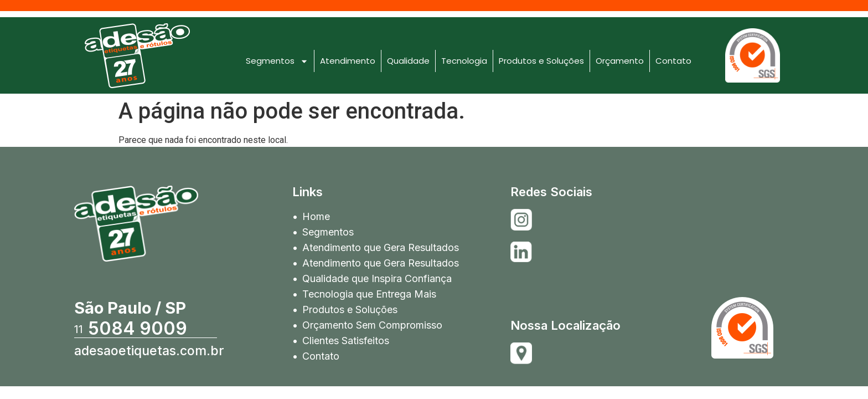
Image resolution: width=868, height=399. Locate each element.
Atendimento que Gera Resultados (381, 247)
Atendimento (348, 61)
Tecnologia (464, 61)
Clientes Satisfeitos (346, 341)
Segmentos (277, 61)
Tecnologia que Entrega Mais (369, 294)
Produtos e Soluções (541, 61)
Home (316, 216)
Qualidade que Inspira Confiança (377, 278)
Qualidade (408, 61)
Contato (673, 61)
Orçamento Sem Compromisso (372, 325)
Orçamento (620, 61)
